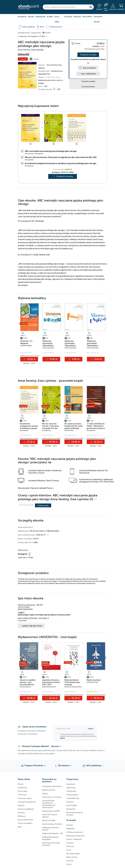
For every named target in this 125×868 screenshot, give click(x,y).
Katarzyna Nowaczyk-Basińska (75, 687)
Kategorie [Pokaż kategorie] (22, 16)
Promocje (68, 16)
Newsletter (71, 809)
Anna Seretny (52, 65)
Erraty (69, 850)
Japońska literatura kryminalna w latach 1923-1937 (51, 682)
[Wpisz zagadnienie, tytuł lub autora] (65, 7)
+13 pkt (36, 59)
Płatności (70, 846)
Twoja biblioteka (73, 798)
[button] (105, 319)
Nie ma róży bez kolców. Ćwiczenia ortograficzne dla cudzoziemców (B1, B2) (61, 157)
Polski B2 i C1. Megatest (27, 342)
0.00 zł (53, 359)
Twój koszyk (71, 791)
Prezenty (70, 802)
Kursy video (57, 19)
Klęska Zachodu (94, 680)
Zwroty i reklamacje (74, 839)
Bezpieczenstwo (49, 790)
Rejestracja (71, 787)
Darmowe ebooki (98, 19)
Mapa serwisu (72, 857)
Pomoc (50, 488)
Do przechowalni (88, 86)
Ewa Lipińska (39, 154)
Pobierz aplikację (28, 27)
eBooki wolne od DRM (51, 811)
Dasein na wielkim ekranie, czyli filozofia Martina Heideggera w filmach (28, 685)
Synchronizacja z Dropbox (52, 824)
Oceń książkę (72, 805)
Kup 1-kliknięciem (89, 74)
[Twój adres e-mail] (69, 728)
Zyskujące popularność (27, 802)
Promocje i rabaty (25, 798)
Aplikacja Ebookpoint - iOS (53, 833)
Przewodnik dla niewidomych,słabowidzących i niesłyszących (49, 804)
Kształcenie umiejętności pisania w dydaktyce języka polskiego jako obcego (61, 163)
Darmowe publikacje (26, 809)
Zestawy (21, 812)
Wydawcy (22, 816)
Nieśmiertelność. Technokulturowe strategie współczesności (72, 683)
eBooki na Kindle (49, 820)
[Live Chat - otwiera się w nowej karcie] (106, 7)
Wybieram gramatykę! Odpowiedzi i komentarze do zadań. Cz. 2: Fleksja (74, 346)
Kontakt (70, 825)
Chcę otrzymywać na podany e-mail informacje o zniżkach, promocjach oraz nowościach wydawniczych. (77, 736)
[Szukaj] (91, 7)
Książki (50, 16)
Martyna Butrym (25, 687)
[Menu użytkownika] (113, 7)
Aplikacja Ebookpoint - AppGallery (51, 838)
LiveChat (70, 861)
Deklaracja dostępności (75, 836)
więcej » (63, 738)
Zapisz (91, 728)
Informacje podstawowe (52, 786)
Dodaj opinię (43, 505)
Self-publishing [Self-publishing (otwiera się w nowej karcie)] (93, 766)
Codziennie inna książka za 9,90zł (31, 36)
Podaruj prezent (56, 27)
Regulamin (70, 828)
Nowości (77, 16)
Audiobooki (40, 16)
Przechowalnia (72, 795)
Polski (31, 557)
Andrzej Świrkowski (49, 687)
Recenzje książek (73, 853)
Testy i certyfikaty (25, 823)
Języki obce (22, 557)
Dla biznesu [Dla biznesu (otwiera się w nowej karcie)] (64, 766)
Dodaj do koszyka (88, 55)
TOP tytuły (22, 795)
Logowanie (71, 784)
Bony (42, 27)
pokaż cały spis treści (32, 626)
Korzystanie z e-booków (52, 797)
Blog (20, 827)
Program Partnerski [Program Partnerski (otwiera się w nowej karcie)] (34, 766)
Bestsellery (87, 16)
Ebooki (31, 16)
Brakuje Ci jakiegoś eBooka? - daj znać (41, 746)
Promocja (23, 59)
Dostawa (70, 843)
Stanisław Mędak (26, 345)
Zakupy (45, 793)
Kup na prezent (89, 68)
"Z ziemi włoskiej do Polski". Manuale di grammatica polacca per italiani (96, 427)
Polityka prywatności (75, 832)
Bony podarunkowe (26, 820)
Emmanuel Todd (92, 682)
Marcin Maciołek (48, 348)
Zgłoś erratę (23, 550)
